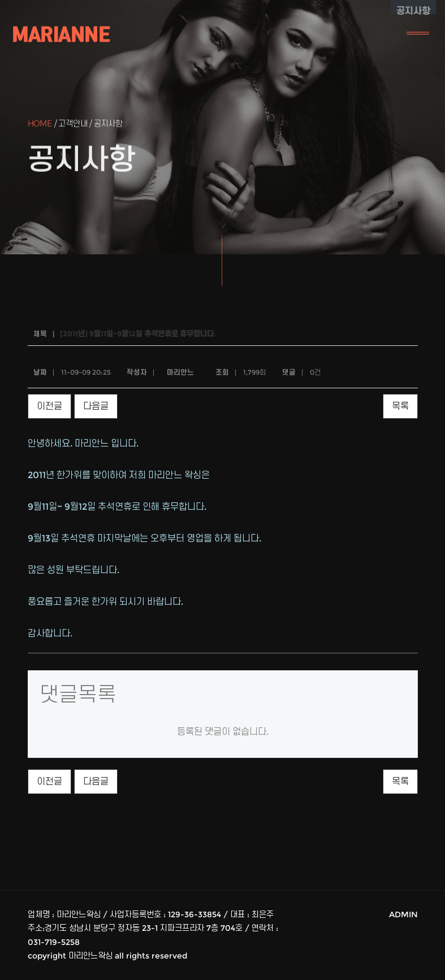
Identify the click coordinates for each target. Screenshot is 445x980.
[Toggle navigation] (418, 34)
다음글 (96, 406)
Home (40, 125)
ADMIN (403, 914)
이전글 (49, 406)
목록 (400, 406)
